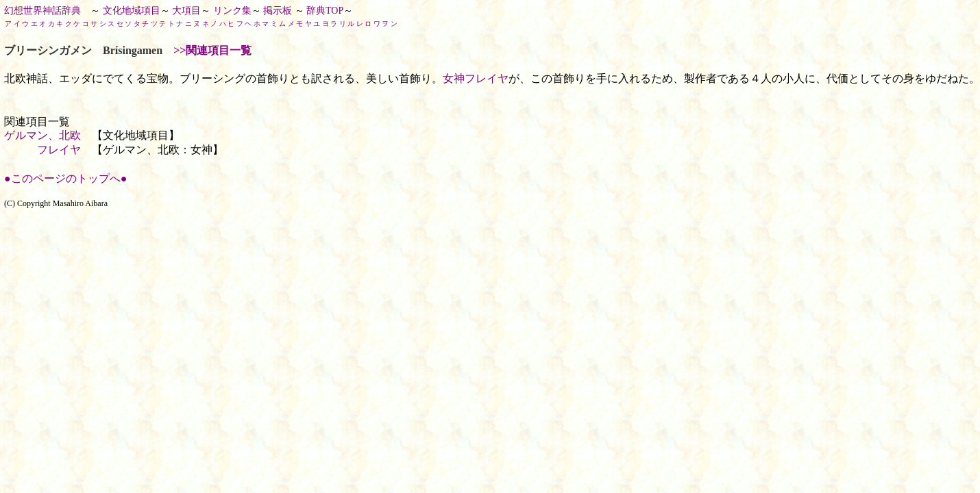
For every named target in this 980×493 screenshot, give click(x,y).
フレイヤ (59, 150)
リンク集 (232, 11)
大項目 (186, 11)
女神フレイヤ (476, 78)
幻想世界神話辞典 (42, 11)
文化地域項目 (132, 11)
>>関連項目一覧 (212, 50)
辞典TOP (325, 11)
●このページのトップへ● (65, 178)
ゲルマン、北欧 (42, 135)
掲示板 (278, 11)
